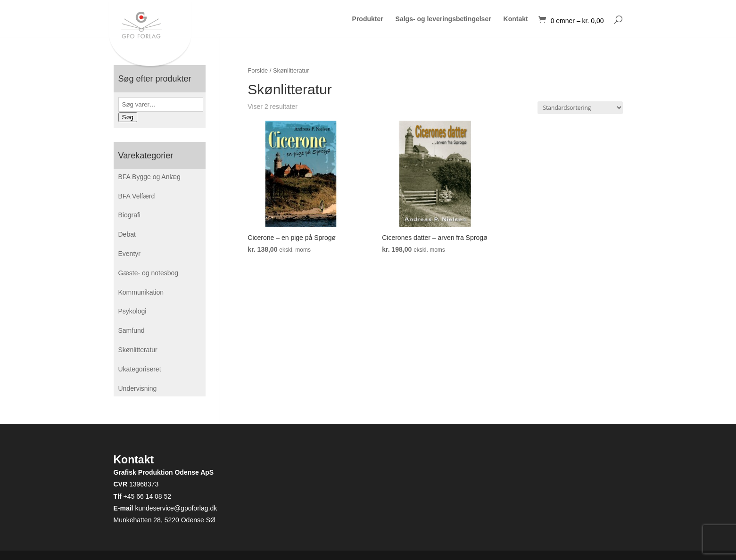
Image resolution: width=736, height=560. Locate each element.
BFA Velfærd (137, 196)
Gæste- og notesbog (149, 273)
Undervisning (138, 388)
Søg (128, 117)
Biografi (129, 215)
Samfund (132, 330)
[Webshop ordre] (580, 108)
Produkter (368, 19)
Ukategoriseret (140, 369)
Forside (258, 70)
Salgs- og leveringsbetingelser (443, 19)
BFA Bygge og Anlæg (149, 177)
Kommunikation (141, 292)
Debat (127, 234)
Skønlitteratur (138, 350)
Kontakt (516, 19)
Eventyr (129, 254)
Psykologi (132, 311)
